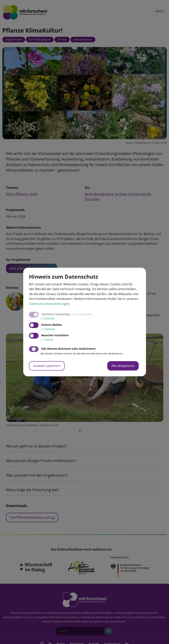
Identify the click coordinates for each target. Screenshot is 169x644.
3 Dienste (48, 318)
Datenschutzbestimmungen (49, 304)
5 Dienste (48, 329)
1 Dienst (47, 340)
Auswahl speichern (47, 366)
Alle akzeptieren (123, 366)
